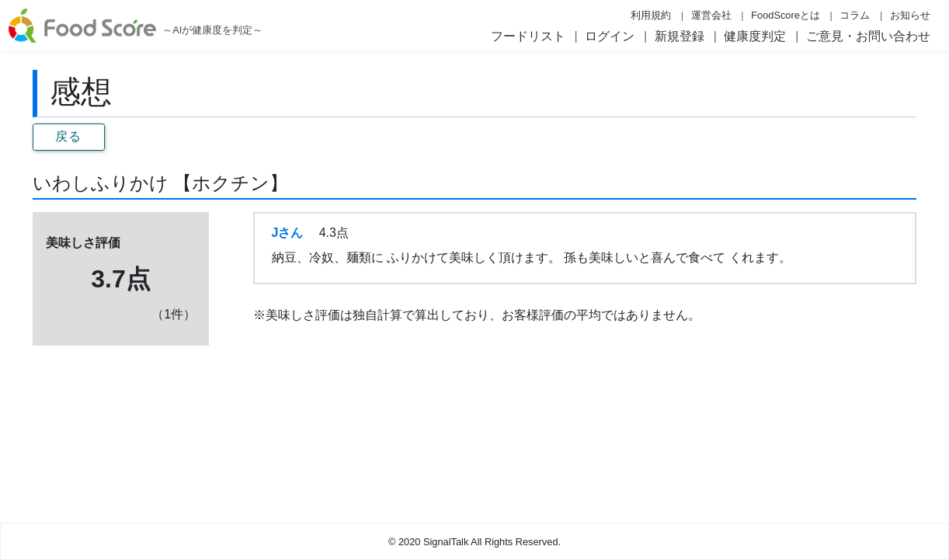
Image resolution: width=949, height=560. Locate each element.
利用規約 (651, 15)
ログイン (610, 36)
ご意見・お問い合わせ (868, 36)
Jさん (288, 233)
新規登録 (680, 36)
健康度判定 (755, 36)
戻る (69, 136)
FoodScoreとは (786, 15)
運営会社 (711, 15)
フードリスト (528, 36)
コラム (855, 15)
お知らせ (910, 15)
